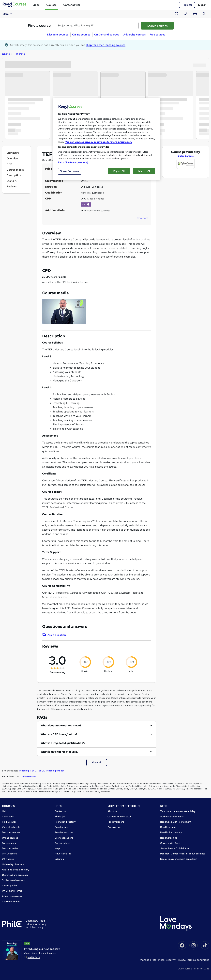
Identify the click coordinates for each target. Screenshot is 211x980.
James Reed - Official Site (174, 848)
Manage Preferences (152, 960)
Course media (15, 170)
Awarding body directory (16, 870)
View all (97, 762)
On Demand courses (107, 35)
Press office (114, 827)
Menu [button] (8, 14)
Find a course (39, 25)
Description (14, 175)
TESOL (41, 771)
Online (6, 54)
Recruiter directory (65, 822)
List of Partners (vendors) (73, 162)
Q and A (12, 181)
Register (187, 5)
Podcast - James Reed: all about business (183, 854)
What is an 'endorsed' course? (60, 752)
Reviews (12, 187)
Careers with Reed (170, 843)
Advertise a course (12, 896)
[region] (107, 139)
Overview (12, 158)
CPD (9, 164)
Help (5, 811)
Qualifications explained (15, 875)
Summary (13, 153)
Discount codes (10, 848)
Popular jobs (62, 827)
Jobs (36, 5)
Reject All (119, 171)
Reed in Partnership (171, 832)
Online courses (81, 35)
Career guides (10, 885)
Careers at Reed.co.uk (120, 817)
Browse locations (64, 838)
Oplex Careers (186, 156)
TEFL (33, 771)
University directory (13, 864)
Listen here (34, 957)
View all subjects (11, 827)
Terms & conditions (198, 960)
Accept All (144, 171)
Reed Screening (169, 838)
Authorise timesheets (172, 817)
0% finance (8, 859)
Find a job (60, 817)
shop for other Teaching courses (106, 45)
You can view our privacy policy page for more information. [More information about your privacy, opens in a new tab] (99, 142)
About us (112, 811)
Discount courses (58, 35)
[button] (88, 204)
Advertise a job (63, 854)
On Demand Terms (12, 891)
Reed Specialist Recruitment (176, 822)
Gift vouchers (9, 854)
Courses (51, 5)
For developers (116, 822)
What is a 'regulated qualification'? (63, 743)
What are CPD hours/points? (59, 734)
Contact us (8, 817)
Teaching (20, 54)
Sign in (202, 5)
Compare (142, 218)
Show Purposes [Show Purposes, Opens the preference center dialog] (70, 171)
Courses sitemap (11, 901)
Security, (171, 960)
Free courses (157, 35)
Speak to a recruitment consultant (179, 859)
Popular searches (64, 832)
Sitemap (59, 859)
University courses (134, 35)
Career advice (72, 5)
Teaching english (55, 771)
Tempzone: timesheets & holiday (178, 811)
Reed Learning (168, 827)
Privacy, (182, 960)
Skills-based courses (13, 880)
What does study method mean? (61, 726)
